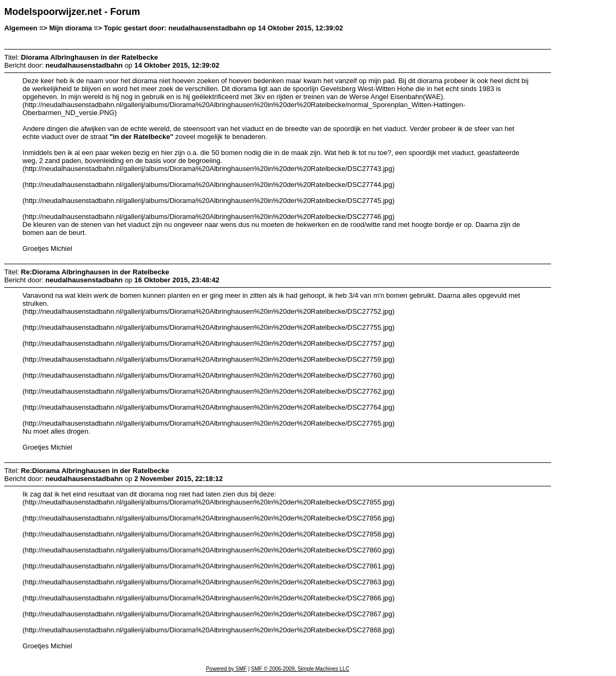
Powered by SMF (227, 669)
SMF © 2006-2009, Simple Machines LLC (301, 669)
